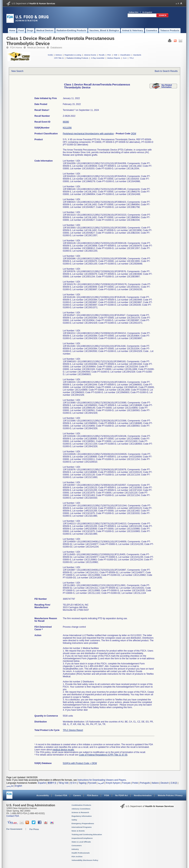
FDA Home (16, 48)
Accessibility (43, 795)
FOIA (107, 795)
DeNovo (59, 55)
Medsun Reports (114, 58)
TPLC (132, 58)
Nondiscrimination (143, 795)
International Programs (82, 827)
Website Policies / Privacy (170, 795)
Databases (56, 48)
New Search (17, 71)
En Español (147, 12)
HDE (116, 55)
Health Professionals (81, 853)
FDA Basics (93, 795)
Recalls (102, 55)
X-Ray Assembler (98, 58)
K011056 (67, 128)
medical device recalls (63, 750)
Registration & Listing (73, 55)
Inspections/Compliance (82, 838)
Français (126, 783)
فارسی (10, 786)
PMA (109, 55)
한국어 (73, 783)
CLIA (125, 58)
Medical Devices (36, 48)
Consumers (77, 845)
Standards (137, 55)
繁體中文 (52, 783)
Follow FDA (134, 12)
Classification (125, 55)
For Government (14, 829)
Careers (77, 795)
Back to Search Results (166, 71)
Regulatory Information (82, 816)
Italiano (155, 783)
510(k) (50, 55)
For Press (34, 829)
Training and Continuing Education (87, 834)
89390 (66, 122)
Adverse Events (90, 55)
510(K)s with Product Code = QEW (80, 763)
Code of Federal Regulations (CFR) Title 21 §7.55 (103, 755)
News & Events (78, 831)
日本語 (174, 783)
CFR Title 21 (59, 58)
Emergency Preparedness (83, 823)
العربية (101, 783)
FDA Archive (77, 857)
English (18, 786)
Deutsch (165, 783)
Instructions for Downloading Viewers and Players (102, 780)
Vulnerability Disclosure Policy (85, 860)
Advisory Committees (81, 809)
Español (42, 783)
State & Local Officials (81, 842)
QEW (133, 134)
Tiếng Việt (63, 783)
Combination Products (81, 805)
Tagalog (82, 783)
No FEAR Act (121, 795)
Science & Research (80, 812)
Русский (92, 783)
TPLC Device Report (73, 730)
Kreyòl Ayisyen (113, 783)
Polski (135, 783)
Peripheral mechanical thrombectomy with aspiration (88, 134)
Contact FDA (61, 795)
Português (145, 783)
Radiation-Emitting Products (77, 58)
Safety (74, 820)
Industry (75, 849)
